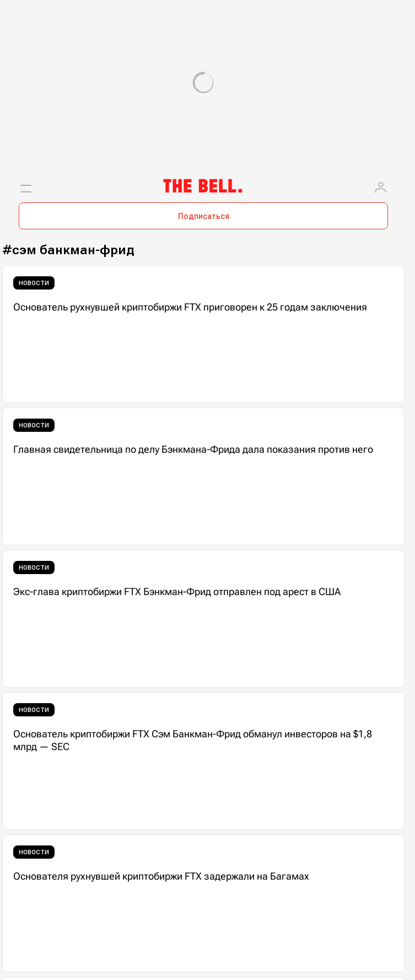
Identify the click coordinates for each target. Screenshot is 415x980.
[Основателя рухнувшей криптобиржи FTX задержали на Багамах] (203, 903)
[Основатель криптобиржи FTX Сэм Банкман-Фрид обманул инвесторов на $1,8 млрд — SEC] (203, 761)
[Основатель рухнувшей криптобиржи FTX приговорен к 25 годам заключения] (203, 334)
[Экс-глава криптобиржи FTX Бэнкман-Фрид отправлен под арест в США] (203, 619)
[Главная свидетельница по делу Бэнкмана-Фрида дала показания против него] (203, 476)
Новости (34, 283)
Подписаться (204, 216)
